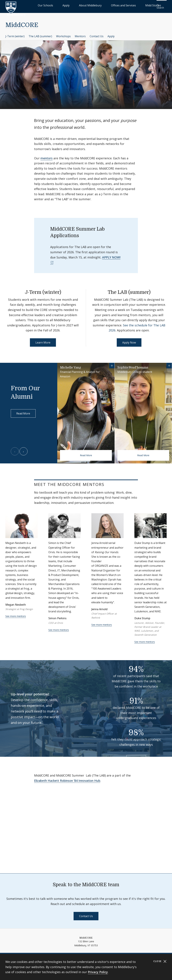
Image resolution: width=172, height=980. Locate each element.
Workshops (63, 34)
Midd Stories (145, 5)
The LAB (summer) (40, 34)
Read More (23, 411)
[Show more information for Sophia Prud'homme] (169, 363)
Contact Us (97, 34)
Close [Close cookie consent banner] (160, 961)
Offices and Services (123, 5)
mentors (47, 156)
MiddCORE (22, 23)
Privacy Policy (98, 972)
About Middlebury (98, 5)
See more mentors (16, 614)
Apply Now (129, 340)
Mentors (80, 34)
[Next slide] (24, 449)
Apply (81, 5)
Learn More (43, 340)
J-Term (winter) (15, 34)
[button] (161, 5)
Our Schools (68, 5)
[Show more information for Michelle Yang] (112, 363)
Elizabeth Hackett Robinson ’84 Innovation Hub (67, 778)
